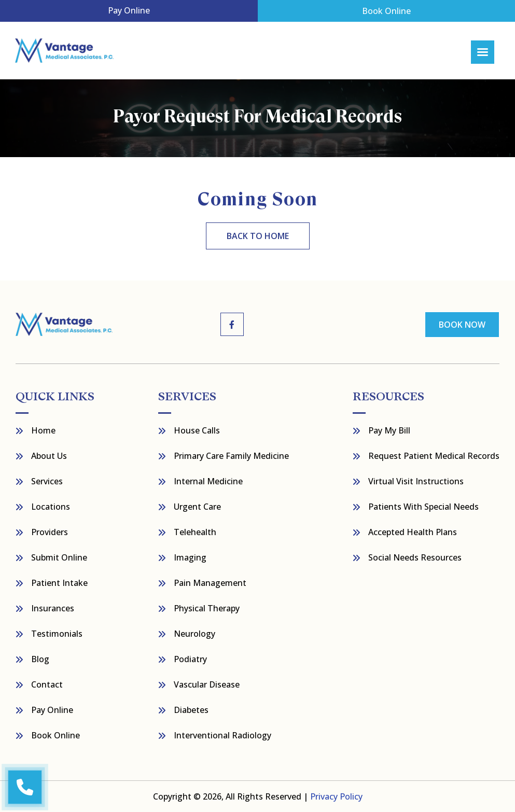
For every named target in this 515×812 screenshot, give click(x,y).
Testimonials (57, 634)
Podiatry (190, 659)
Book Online (386, 11)
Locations (51, 507)
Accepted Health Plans (413, 532)
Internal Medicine (208, 481)
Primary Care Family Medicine (231, 456)
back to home (258, 236)
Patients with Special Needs (423, 507)
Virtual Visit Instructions (416, 481)
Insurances (53, 608)
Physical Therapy (207, 608)
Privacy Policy (336, 796)
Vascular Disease (207, 684)
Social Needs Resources (415, 557)
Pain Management (210, 583)
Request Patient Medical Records (434, 456)
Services (47, 481)
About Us (49, 456)
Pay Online (129, 10)
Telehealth (195, 532)
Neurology (194, 634)
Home (43, 430)
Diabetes (191, 710)
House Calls (197, 430)
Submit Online (59, 557)
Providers (50, 532)
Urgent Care (197, 507)
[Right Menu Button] (483, 52)
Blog (40, 659)
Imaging (190, 557)
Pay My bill (389, 430)
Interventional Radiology (222, 735)
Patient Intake (59, 583)
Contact (47, 684)
